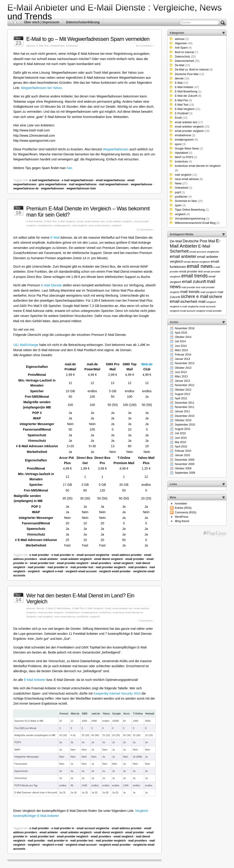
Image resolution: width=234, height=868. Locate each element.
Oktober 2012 (183, 390)
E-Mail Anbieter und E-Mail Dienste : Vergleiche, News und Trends (115, 12)
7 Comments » (146, 621)
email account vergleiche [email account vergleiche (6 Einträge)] (204, 252)
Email (80, 221)
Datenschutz (182, 57)
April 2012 (181, 398)
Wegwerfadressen (116, 149)
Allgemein (181, 43)
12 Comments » (145, 230)
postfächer (83, 617)
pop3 (178, 192)
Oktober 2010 (183, 420)
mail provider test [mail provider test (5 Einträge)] (191, 287)
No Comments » (145, 46)
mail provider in (58, 567)
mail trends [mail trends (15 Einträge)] (190, 292)
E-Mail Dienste (51, 285)
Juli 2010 (180, 433)
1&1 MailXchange (26, 345)
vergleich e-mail (53, 571)
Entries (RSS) (183, 508)
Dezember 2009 (185, 460)
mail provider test (82, 567)
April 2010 (181, 447)
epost (178, 144)
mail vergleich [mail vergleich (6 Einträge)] (209, 292)
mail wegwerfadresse (83, 184)
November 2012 (185, 385)
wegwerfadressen (53, 188)
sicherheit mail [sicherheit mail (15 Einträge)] (193, 301)
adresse (31, 46)
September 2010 (185, 425)
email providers (101, 563)
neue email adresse (99, 225)
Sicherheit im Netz (186, 201)
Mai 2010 (180, 442)
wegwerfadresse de (26, 188)
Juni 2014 (181, 346)
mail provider (36, 567)
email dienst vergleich (108, 559)
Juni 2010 (181, 438)
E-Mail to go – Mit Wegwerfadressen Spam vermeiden (88, 39)
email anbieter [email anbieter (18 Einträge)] (183, 256)
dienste (40, 608)
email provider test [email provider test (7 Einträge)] (191, 272)
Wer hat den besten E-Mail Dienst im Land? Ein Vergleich (80, 598)
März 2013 (181, 376)
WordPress (182, 517)
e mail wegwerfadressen (77, 180)
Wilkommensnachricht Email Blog (195, 223)
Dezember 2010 (185, 416)
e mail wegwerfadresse (44, 180)
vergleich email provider (115, 571)
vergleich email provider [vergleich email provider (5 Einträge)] (209, 311)
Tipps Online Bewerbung (190, 210)
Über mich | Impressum (42, 22)
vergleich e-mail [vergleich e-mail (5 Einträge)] (178, 306)
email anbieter (49, 559)
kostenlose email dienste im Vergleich (198, 166)
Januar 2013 (182, 381)
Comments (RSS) (186, 512)
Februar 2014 (183, 355)
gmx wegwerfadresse (53, 184)
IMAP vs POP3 (184, 157)
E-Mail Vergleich (67, 221)
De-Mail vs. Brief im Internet (192, 70)
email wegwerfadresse (110, 180)
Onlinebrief (181, 188)
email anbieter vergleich (119, 221)
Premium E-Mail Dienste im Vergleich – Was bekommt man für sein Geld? (88, 211)
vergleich (116, 225)
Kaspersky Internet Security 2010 (117, 693)
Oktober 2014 (183, 337)
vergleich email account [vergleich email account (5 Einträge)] (182, 311)
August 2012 (182, 394)
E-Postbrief (182, 113)
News (178, 183)
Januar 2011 (182, 411)
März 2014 (181, 350)
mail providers (138, 567)
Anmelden (181, 504)
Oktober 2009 (183, 468)
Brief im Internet (185, 52)
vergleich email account (81, 571)
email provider (135, 559)
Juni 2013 (181, 372)
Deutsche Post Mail (187, 74)
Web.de (147, 364)
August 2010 (182, 429)
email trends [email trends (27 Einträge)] (194, 276)
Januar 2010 (182, 455)
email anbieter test (95, 221)
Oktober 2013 (183, 368)
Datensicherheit (184, 61)
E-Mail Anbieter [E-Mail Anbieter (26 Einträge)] (195, 243)
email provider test (42, 563)
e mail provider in (63, 555)
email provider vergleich (72, 563)
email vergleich (124, 563)
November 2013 (185, 363)
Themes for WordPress (215, 534)
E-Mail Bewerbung (186, 92)
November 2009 (185, 464)
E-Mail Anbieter (35, 221)
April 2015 (181, 333)
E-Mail (55, 238)
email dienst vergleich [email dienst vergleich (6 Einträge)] (197, 262)
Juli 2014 (180, 341)
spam (178, 205)
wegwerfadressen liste (81, 188)
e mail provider (39, 555)
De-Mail (179, 65)
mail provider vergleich (111, 567)
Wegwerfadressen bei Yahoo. (42, 88)
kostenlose (72, 46)
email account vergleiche (93, 555)
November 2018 (185, 328)
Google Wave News (187, 149)
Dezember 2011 (185, 403)
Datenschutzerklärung (83, 22)
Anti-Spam (181, 48)
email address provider (127, 555)
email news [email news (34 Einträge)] (200, 266)
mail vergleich (80, 225)
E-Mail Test (42, 46)
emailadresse (57, 46)
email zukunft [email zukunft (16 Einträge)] (194, 282)
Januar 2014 (182, 359)
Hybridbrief (181, 153)
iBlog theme (182, 521)
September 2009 (185, 473)
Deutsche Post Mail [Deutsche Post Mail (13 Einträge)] (199, 241)
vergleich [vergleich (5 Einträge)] (211, 302)
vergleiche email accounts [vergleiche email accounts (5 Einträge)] (202, 306)
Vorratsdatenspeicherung (190, 219)
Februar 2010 (183, 451)
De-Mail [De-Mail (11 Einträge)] (176, 241)
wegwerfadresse (141, 184)
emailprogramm (62, 225)
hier (69, 168)
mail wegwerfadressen (114, 184)
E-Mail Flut (181, 100)
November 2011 (185, 407)
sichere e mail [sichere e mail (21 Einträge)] (194, 296)
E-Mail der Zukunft (186, 96)
